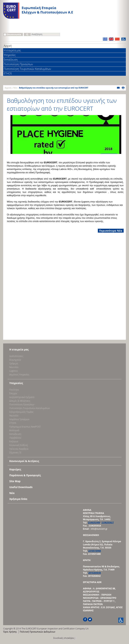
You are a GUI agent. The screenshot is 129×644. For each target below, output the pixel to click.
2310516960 (95, 551)
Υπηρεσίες (10, 55)
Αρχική (8, 46)
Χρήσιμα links (18, 499)
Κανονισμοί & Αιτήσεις (24, 461)
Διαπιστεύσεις (16, 356)
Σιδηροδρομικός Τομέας (21, 412)
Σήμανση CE (15, 453)
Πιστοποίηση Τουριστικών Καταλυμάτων (27, 69)
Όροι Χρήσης (10, 632)
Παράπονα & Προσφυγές (25, 475)
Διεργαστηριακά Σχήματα (22, 397)
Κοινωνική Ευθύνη (18, 445)
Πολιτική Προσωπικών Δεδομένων (37, 632)
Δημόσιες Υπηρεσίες (19, 375)
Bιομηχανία (15, 360)
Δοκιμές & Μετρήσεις (20, 401)
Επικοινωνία (12, 34)
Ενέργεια (14, 441)
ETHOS (8, 73)
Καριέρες (15, 469)
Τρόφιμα (13, 363)
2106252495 (94, 523)
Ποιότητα (14, 390)
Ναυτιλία (14, 367)
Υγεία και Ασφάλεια (19, 449)
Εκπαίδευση (11, 60)
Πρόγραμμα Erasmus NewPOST (25, 427)
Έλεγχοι (13, 393)
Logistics (13, 371)
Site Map (15, 481)
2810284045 (95, 573)
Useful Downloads (21, 487)
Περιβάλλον (15, 438)
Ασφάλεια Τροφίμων (19, 419)
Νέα (15, 88)
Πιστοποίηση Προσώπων (18, 64)
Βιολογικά (14, 430)
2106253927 (108, 523)
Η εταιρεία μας (12, 50)
